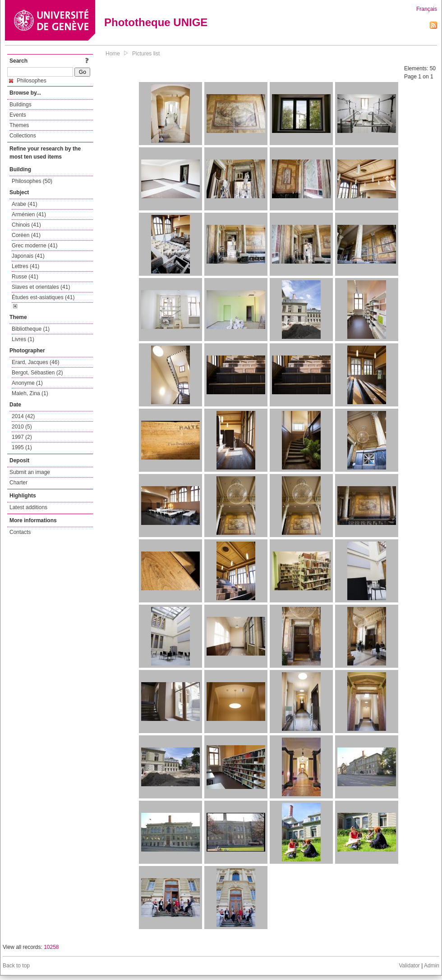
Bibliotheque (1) (31, 329)
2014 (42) (23, 416)
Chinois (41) (26, 225)
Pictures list (146, 54)
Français (427, 9)
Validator (409, 966)
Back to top (16, 966)
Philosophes (28, 81)
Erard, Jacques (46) (35, 362)
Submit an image (30, 472)
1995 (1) (22, 447)
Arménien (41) (29, 214)
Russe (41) (25, 277)
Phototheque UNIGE (156, 22)
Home (113, 54)
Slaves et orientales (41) (41, 287)
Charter (18, 483)
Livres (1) (23, 339)
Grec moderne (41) (35, 246)
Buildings (21, 105)
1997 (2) (22, 437)
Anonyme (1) (27, 383)
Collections (23, 136)
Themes (19, 125)
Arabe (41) (25, 204)
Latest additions (28, 507)
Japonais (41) (28, 256)
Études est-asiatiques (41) (43, 297)
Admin (432, 966)
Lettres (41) (25, 266)
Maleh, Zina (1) (30, 393)
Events (18, 115)
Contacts (20, 532)
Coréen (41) (26, 235)
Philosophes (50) (32, 181)
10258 (51, 947)
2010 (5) (22, 427)
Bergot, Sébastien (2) (37, 373)
